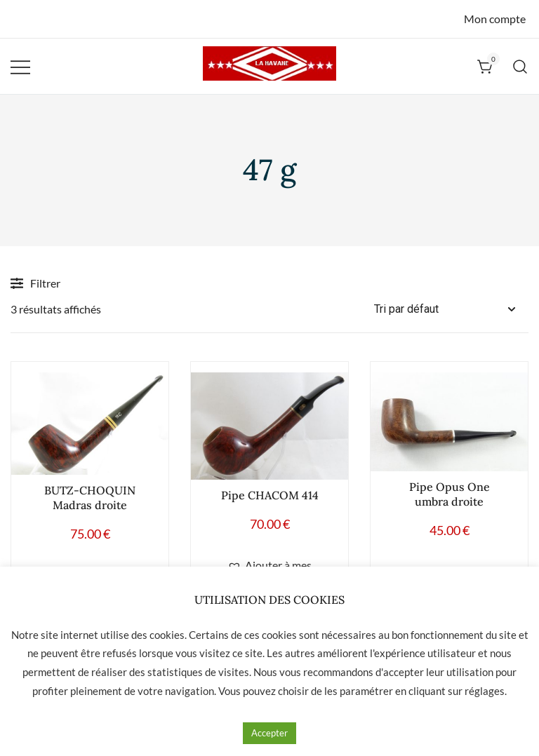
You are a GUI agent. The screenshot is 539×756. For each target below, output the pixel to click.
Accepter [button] (269, 733)
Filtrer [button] (35, 283)
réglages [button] (485, 691)
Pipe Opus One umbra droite (450, 494)
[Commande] (451, 310)
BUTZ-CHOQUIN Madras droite (90, 498)
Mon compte (495, 19)
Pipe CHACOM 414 (270, 495)
